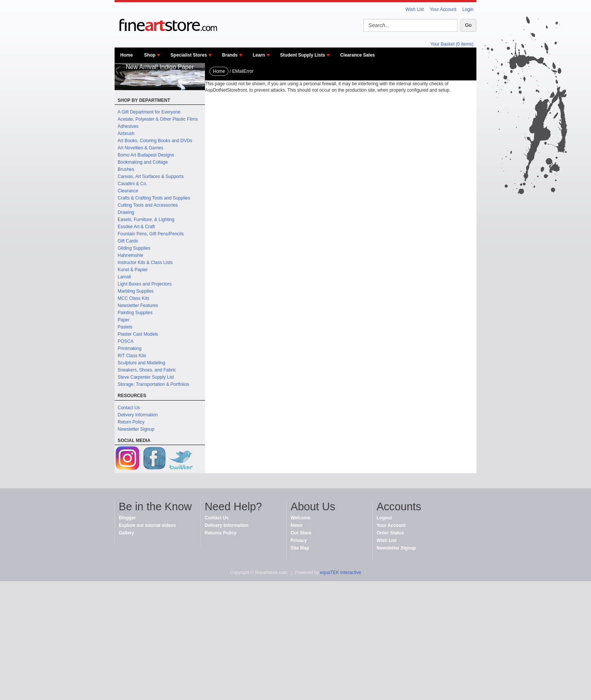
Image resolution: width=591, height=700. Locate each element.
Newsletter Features (138, 305)
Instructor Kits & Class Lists (145, 262)
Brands (230, 55)
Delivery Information (138, 415)
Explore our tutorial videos (147, 525)
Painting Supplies (135, 313)
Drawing (126, 212)
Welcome (300, 518)
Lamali (124, 277)
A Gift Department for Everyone (149, 112)
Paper (124, 320)
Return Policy (131, 422)
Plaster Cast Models (138, 334)
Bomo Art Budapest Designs (146, 155)
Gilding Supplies (134, 248)
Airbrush (126, 134)
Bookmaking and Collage (143, 162)
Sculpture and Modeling (141, 363)
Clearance (128, 191)
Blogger (127, 518)
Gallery (126, 533)
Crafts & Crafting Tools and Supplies (154, 198)
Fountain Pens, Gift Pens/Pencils (151, 234)
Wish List (415, 9)
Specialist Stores (189, 55)
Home (126, 55)
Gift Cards (128, 241)
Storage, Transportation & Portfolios (153, 384)
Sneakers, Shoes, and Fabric (147, 370)
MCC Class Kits (133, 298)
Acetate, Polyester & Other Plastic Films (158, 119)
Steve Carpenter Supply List (146, 377)
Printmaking (129, 348)
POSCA (126, 341)
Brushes (126, 169)
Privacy (299, 540)
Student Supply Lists (302, 55)
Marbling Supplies (136, 291)
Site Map (300, 548)
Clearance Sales (357, 55)
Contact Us (129, 408)
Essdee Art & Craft (136, 227)
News (296, 525)
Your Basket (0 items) (452, 44)
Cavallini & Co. (132, 184)
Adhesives (128, 126)
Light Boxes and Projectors (145, 284)
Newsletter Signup (136, 429)
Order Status (390, 533)
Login (468, 9)
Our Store (301, 533)
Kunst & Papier (133, 270)
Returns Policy (220, 533)
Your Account (443, 9)
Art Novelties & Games (140, 148)
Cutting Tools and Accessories (148, 205)
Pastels (125, 327)
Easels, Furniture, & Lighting (146, 220)
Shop (150, 55)
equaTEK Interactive (341, 573)
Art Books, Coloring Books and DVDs (155, 141)
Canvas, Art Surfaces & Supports (151, 177)
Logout (384, 518)
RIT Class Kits (132, 356)
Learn (259, 55)
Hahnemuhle (130, 255)
